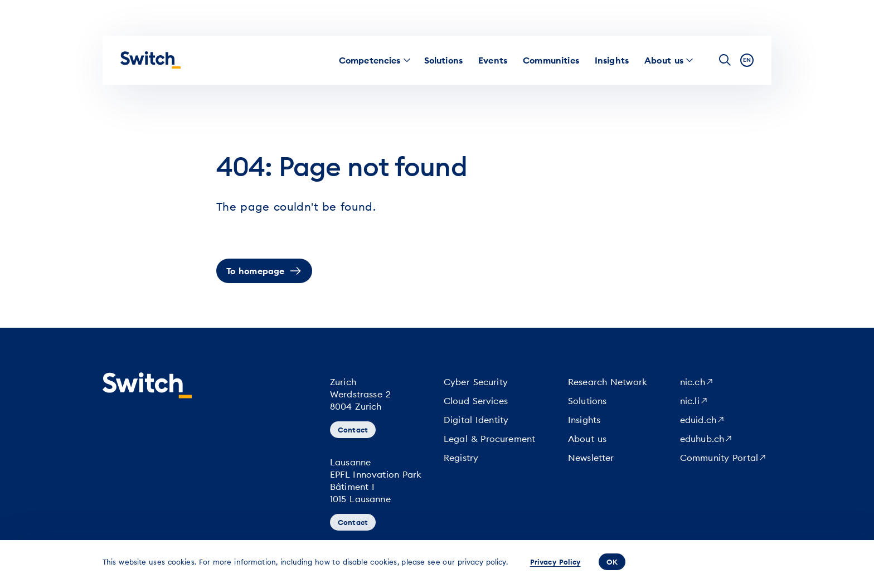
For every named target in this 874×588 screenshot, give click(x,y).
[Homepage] (150, 60)
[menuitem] (370, 60)
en (747, 60)
